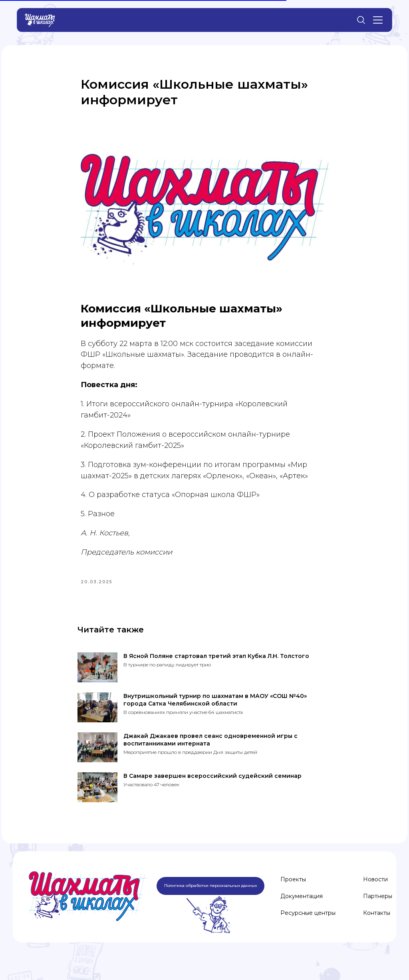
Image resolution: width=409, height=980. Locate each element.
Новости (375, 893)
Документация (302, 910)
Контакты (377, 926)
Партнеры (378, 910)
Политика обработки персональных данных (210, 899)
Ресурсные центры (308, 926)
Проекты (293, 893)
